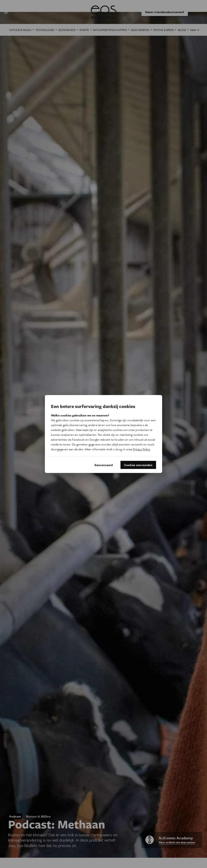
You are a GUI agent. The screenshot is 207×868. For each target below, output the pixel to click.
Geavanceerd (104, 465)
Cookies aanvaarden (138, 465)
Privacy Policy (141, 449)
